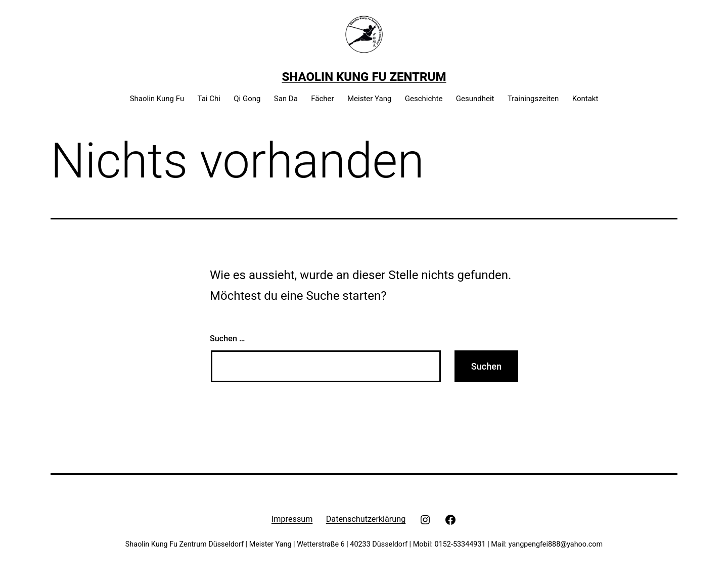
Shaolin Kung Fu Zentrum (364, 77)
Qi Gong (247, 99)
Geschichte (424, 99)
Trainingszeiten (533, 99)
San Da (286, 99)
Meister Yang (369, 99)
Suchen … (227, 339)
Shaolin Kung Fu (157, 99)
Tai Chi (209, 99)
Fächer (322, 99)
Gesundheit (475, 99)
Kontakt (585, 99)
